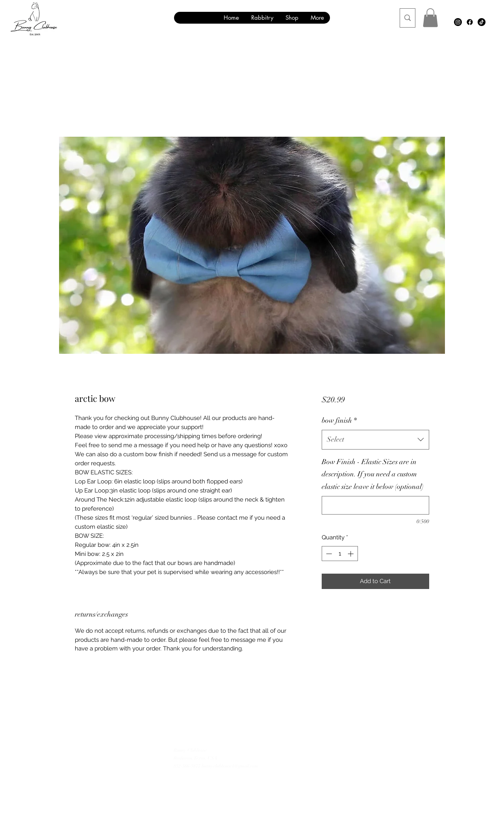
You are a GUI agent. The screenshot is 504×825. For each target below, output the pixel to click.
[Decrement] (328, 554)
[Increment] (351, 554)
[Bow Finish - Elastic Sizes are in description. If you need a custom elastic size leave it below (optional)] (375, 505)
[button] (430, 18)
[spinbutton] (340, 554)
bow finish (339, 420)
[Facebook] (470, 22)
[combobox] (375, 440)
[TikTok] (482, 22)
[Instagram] (458, 22)
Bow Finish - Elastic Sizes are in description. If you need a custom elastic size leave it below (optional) (373, 474)
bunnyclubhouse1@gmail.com (230, 766)
